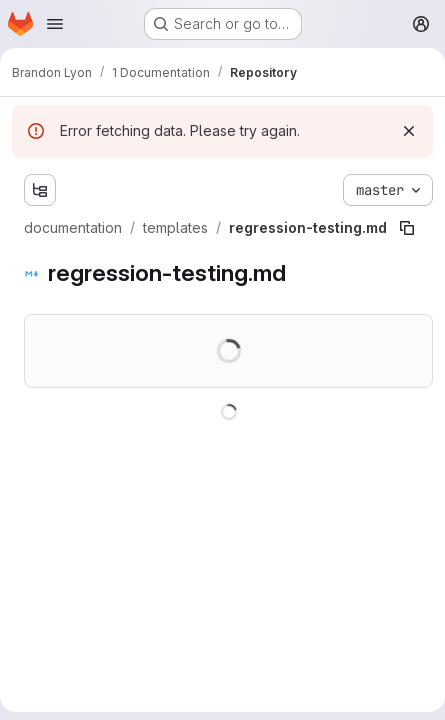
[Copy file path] (407, 228)
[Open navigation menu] (55, 24)
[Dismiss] (409, 131)
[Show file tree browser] (40, 190)
